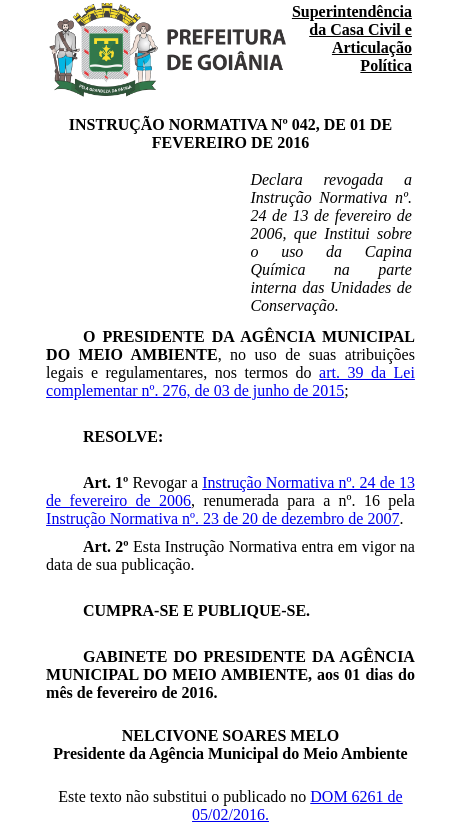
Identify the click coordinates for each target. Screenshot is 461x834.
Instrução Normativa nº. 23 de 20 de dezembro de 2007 (222, 518)
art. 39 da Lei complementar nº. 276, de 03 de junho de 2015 (230, 381)
